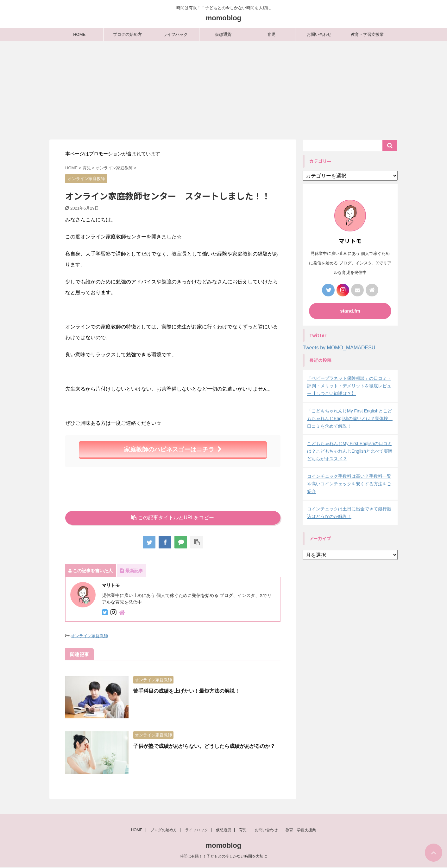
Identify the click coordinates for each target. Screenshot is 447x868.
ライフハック (175, 34)
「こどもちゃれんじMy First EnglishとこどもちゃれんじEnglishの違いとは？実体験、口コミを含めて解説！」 (350, 418)
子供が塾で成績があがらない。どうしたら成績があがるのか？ (204, 746)
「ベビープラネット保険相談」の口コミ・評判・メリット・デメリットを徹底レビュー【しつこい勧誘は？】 (349, 386)
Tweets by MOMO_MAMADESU (339, 348)
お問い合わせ (319, 34)
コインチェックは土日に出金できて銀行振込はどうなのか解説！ (349, 513)
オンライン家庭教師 (89, 636)
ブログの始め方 (127, 34)
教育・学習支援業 (367, 34)
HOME (79, 34)
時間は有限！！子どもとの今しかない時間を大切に (223, 857)
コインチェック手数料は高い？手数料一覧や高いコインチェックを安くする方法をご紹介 (349, 484)
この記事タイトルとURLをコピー (173, 518)
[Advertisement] (223, 89)
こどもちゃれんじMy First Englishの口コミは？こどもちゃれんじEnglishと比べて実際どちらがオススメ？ (350, 451)
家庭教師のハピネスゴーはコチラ (173, 449)
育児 (271, 34)
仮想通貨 (223, 34)
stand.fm (350, 311)
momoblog (223, 18)
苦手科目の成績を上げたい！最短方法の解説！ (186, 691)
